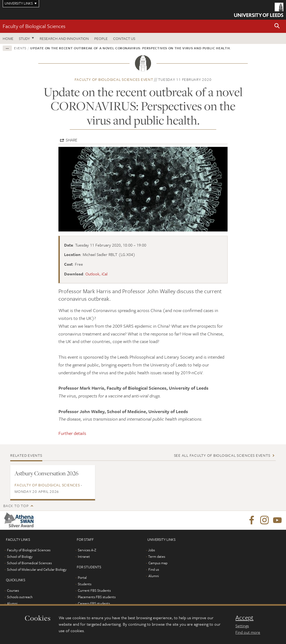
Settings (242, 626)
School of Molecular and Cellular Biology (37, 569)
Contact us (124, 38)
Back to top (16, 506)
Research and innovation (64, 38)
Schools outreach (20, 597)
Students (85, 584)
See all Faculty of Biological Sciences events (222, 455)
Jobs (151, 550)
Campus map (158, 563)
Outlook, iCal (96, 274)
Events (20, 48)
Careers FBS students (94, 603)
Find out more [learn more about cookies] (248, 632)
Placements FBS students (97, 597)
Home (8, 38)
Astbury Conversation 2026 (46, 473)
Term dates (157, 556)
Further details (72, 433)
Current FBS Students (94, 590)
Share (71, 140)
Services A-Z (87, 550)
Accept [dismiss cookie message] (244, 618)
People (101, 38)
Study (24, 38)
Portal (82, 577)
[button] (277, 26)
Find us (154, 569)
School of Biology (20, 556)
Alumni (12, 603)
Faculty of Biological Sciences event (114, 79)
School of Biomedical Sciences (29, 563)
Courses (13, 590)
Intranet (84, 556)
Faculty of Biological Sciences (34, 26)
